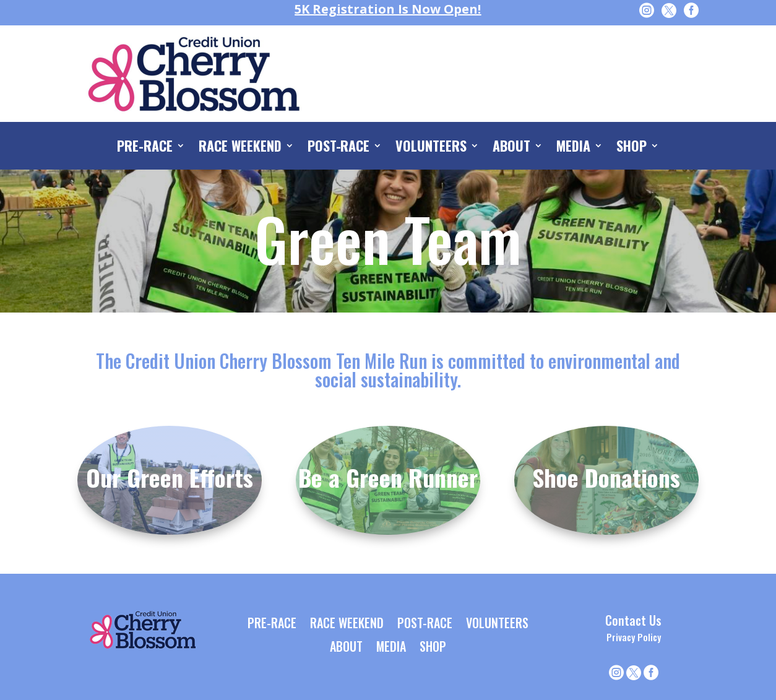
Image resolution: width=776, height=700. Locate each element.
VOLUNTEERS (431, 148)
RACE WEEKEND (240, 148)
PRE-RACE (145, 148)
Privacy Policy (634, 637)
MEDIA (573, 148)
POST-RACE (339, 148)
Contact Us (633, 620)
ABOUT (511, 148)
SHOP (632, 148)
